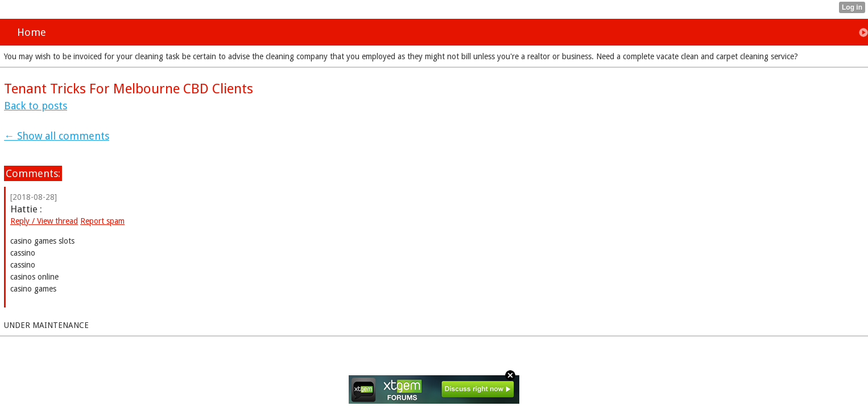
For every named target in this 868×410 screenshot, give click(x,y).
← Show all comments (57, 136)
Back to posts (36, 106)
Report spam (102, 221)
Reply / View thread (44, 221)
